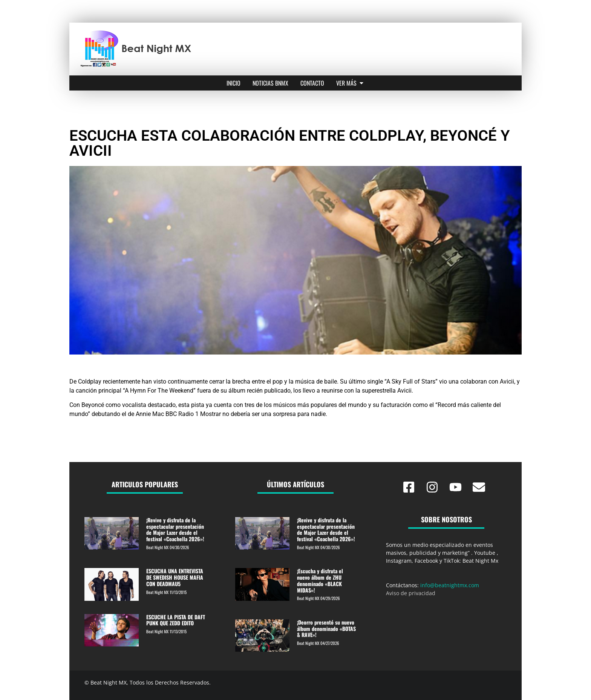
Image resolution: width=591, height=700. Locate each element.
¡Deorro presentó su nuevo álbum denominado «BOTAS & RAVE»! (326, 629)
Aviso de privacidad (411, 593)
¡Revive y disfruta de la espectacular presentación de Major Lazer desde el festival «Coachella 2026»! (175, 529)
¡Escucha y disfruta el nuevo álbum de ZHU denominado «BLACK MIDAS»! (320, 580)
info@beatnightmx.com (450, 585)
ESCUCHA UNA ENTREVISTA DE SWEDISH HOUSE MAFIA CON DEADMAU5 (175, 577)
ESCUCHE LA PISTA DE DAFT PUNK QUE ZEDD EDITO (176, 620)
